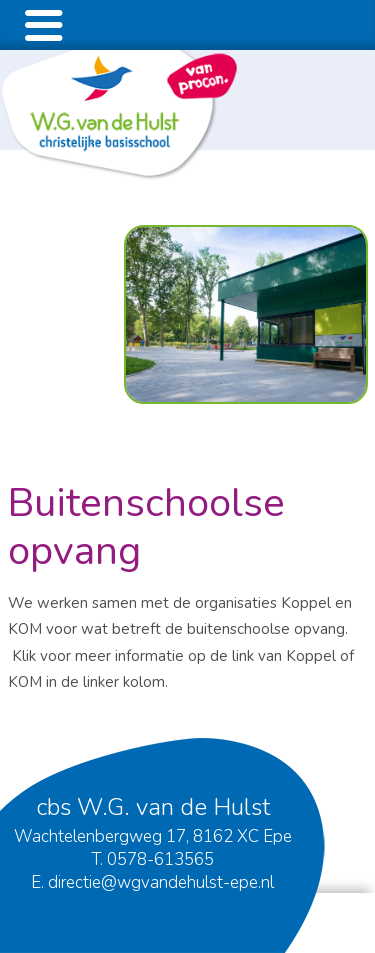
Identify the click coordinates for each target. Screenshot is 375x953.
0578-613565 (160, 859)
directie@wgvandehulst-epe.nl (161, 882)
